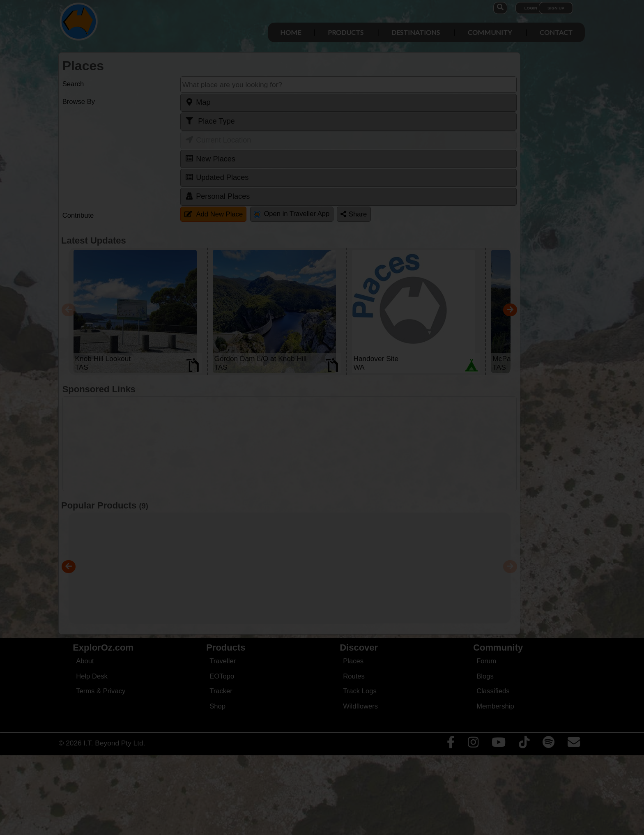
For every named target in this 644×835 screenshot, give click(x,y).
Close (402, 172)
